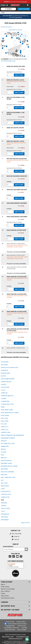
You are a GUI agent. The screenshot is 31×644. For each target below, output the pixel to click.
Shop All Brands (10, 630)
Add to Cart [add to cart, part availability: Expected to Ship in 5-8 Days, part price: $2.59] (19, 108)
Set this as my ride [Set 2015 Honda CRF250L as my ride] (6, 27)
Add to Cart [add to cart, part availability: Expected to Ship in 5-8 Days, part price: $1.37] (19, 225)
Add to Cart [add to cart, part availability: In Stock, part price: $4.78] (19, 185)
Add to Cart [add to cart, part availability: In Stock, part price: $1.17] (19, 198)
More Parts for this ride (15, 30)
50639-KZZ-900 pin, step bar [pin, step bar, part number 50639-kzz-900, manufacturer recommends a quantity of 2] (15, 128)
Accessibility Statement (12, 628)
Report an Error (26, 523)
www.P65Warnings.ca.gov (8, 61)
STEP (3, 13)
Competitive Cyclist (22, 637)
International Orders (8, 598)
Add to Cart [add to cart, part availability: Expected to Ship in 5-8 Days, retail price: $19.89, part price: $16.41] (19, 92)
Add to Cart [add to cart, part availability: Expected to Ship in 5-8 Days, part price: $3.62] (19, 136)
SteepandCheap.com (15, 639)
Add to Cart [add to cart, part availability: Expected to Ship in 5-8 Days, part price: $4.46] (19, 75)
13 (7, 46)
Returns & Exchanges (8, 589)
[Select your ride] (24, 9)
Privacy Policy (21, 622)
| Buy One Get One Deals (16, 2)
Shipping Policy (10, 626)
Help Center (5, 596)
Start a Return (5, 591)
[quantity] (10, 75)
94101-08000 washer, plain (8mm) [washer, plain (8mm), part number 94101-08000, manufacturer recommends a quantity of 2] (17, 203)
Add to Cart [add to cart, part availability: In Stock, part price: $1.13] (19, 239)
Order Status (5, 587)
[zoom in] (20, 36)
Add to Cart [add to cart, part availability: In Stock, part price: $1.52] (19, 212)
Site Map (24, 628)
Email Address (8, 547)
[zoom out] (25, 36)
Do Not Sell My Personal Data (17, 624)
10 (18, 32)
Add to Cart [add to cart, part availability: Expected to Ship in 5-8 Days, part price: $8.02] (19, 171)
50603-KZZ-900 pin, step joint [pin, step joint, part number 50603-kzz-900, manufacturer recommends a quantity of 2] (16, 66)
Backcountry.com (8, 637)
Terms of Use (10, 622)
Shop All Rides (22, 630)
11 (3, 48)
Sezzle (3, 593)
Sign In (3, 584)
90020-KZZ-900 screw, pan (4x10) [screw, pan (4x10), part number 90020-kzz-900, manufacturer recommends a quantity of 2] (17, 190)
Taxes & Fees (22, 626)
